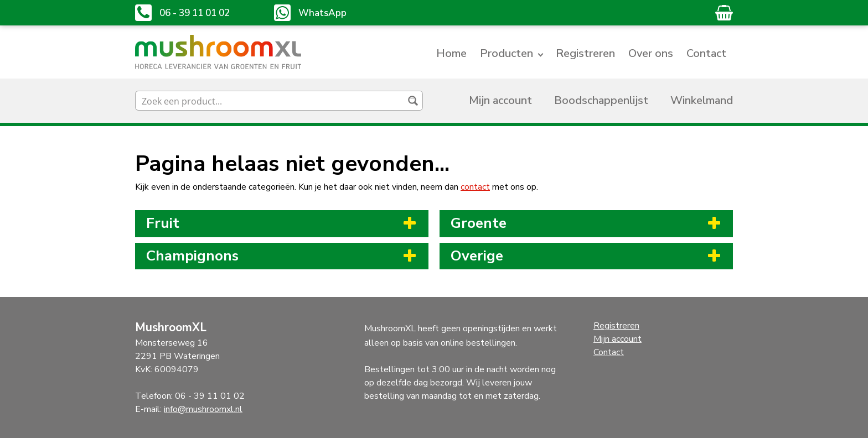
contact (475, 187)
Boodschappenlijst (601, 100)
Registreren (585, 53)
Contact (706, 53)
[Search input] (270, 101)
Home (451, 53)
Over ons (651, 53)
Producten (507, 53)
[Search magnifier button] (413, 101)
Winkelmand (702, 100)
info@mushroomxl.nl (203, 409)
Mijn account (500, 100)
